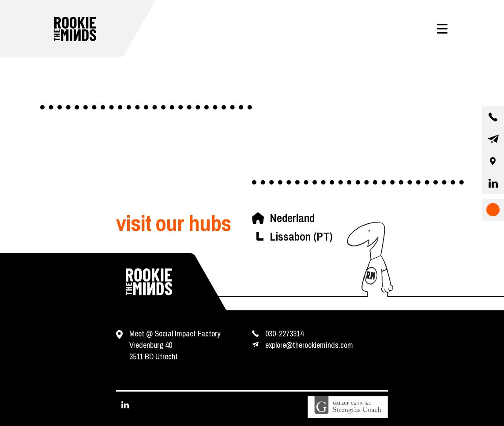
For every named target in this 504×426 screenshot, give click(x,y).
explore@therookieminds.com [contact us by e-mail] (309, 345)
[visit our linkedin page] (493, 183)
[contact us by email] (493, 139)
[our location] (493, 161)
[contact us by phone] (493, 117)
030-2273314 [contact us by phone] (284, 334)
